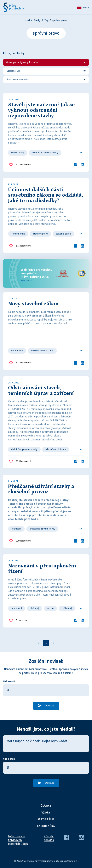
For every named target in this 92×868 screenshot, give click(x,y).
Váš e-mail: (9, 681)
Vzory (46, 813)
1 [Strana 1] (46, 643)
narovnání (17, 608)
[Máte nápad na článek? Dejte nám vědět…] (46, 744)
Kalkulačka (46, 826)
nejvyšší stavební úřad (42, 351)
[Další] (53, 643)
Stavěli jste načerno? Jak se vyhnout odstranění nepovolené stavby (41, 111)
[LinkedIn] (82, 165)
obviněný (34, 608)
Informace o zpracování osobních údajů (18, 840)
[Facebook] (76, 165)
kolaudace (16, 529)
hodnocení (23, 165)
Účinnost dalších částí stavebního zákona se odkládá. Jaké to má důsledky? (46, 195)
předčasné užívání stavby (42, 529)
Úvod (27, 20)
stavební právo (40, 234)
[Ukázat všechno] (81, 153)
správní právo (18, 234)
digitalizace (17, 351)
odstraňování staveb (56, 449)
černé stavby (18, 153)
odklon (50, 608)
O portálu (46, 819)
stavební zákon (63, 234)
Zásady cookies (49, 838)
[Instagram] (81, 837)
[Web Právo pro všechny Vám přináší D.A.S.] (46, 273)
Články (46, 806)
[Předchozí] (39, 643)
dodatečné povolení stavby (45, 153)
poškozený (67, 608)
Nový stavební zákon (33, 304)
